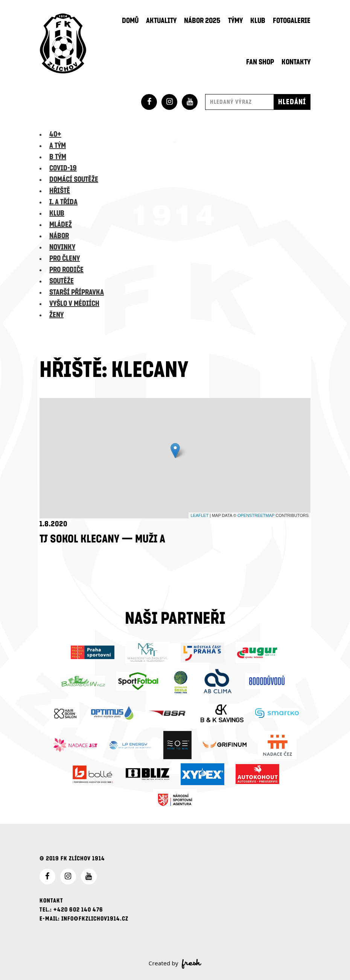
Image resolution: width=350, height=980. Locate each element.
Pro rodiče (66, 270)
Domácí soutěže (74, 179)
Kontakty (296, 62)
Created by (175, 964)
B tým (58, 157)
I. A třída (63, 202)
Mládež (61, 225)
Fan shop (260, 62)
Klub (258, 21)
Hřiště (60, 191)
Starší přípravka (77, 292)
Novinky (62, 247)
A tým (58, 146)
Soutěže (62, 281)
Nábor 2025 (202, 21)
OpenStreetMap (256, 515)
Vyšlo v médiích (74, 304)
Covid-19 (63, 168)
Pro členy (65, 258)
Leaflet (199, 515)
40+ (55, 134)
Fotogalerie (292, 21)
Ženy (56, 315)
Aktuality (161, 21)
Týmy (235, 21)
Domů (130, 21)
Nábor (59, 236)
